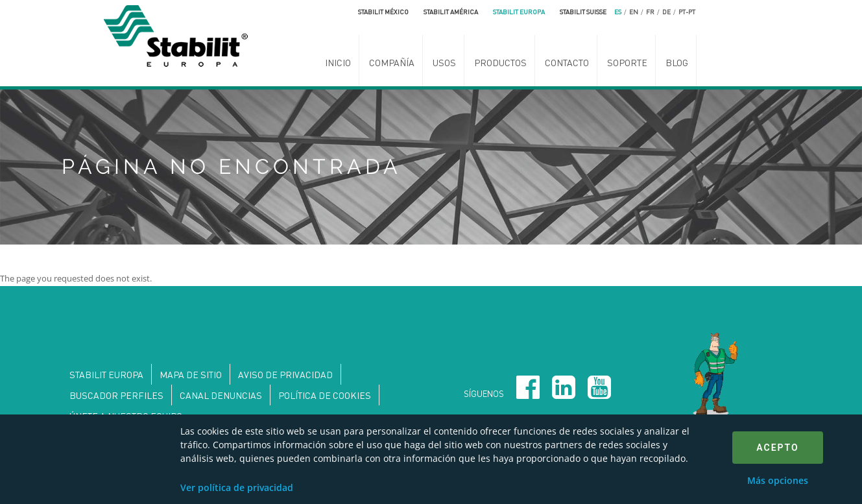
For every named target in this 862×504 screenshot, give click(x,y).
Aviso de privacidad (285, 374)
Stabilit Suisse (583, 12)
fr (650, 12)
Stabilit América (451, 12)
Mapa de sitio (191, 374)
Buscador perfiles (116, 395)
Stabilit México (383, 12)
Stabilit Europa (519, 12)
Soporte (627, 62)
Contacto (567, 62)
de (666, 12)
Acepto (777, 448)
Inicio (338, 62)
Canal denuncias (221, 395)
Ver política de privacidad (237, 487)
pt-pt (687, 12)
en (634, 12)
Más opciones (778, 480)
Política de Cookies (325, 395)
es (618, 12)
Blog (677, 62)
